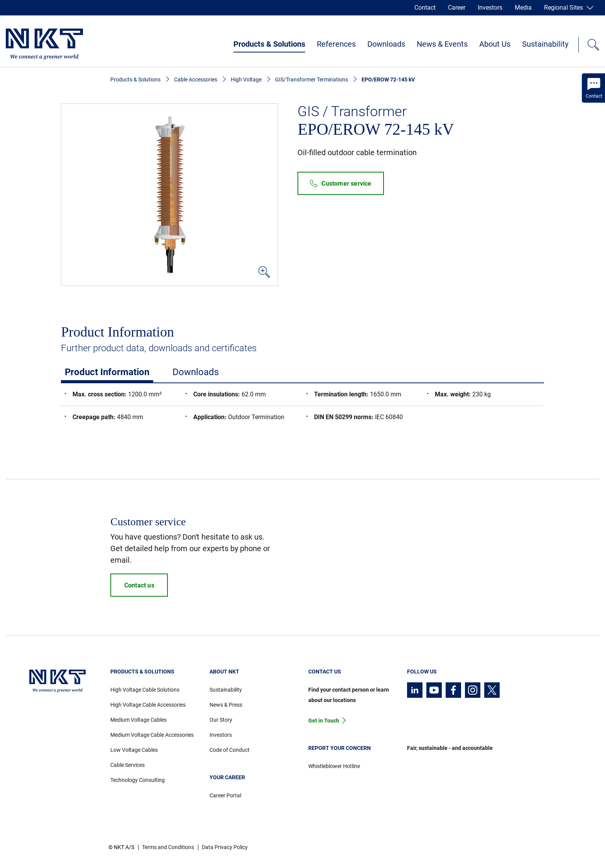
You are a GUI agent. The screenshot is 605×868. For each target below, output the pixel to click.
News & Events (442, 44)
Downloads (386, 44)
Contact (425, 8)
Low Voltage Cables (134, 750)
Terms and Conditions (168, 847)
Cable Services (128, 765)
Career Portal (225, 795)
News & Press (226, 705)
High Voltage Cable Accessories (148, 705)
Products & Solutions (269, 44)
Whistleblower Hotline (334, 766)
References (336, 44)
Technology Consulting (138, 780)
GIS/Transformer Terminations (312, 80)
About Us (495, 44)
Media (523, 8)
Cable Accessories (196, 80)
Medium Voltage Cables (139, 720)
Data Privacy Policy (225, 847)
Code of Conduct (230, 750)
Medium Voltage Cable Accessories (152, 735)
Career (457, 8)
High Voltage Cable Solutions (145, 690)
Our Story (221, 720)
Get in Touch (324, 721)
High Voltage (246, 80)
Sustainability (545, 44)
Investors (490, 8)
